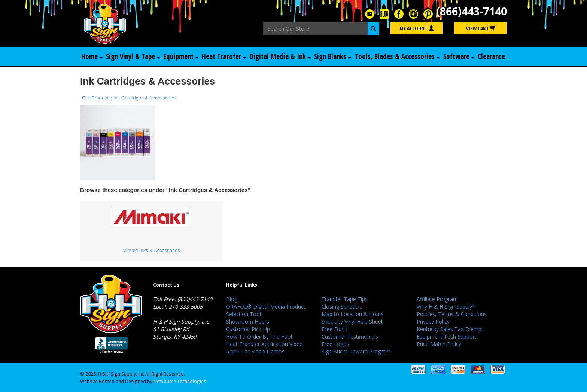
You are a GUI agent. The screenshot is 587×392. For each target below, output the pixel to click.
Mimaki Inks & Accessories (151, 251)
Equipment (181, 57)
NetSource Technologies (180, 381)
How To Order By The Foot (259, 336)
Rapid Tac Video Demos (255, 351)
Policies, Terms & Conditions (452, 314)
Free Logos (335, 344)
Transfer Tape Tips (345, 299)
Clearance (492, 57)
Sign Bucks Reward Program (356, 351)
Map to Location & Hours (353, 314)
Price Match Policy (439, 344)
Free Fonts (335, 329)
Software (460, 57)
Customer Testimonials (350, 336)
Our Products (96, 98)
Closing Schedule (342, 307)
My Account (417, 29)
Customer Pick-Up (248, 329)
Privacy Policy (433, 321)
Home (92, 57)
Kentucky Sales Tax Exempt (450, 329)
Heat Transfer (223, 57)
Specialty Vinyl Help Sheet (352, 321)
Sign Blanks (333, 57)
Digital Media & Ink (280, 57)
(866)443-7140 (469, 11)
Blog (232, 299)
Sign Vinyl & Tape (133, 57)
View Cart (481, 29)
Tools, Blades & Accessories (398, 57)
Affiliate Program (437, 299)
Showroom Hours (248, 321)
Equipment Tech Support (447, 336)
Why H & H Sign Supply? (445, 307)
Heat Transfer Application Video (264, 344)
